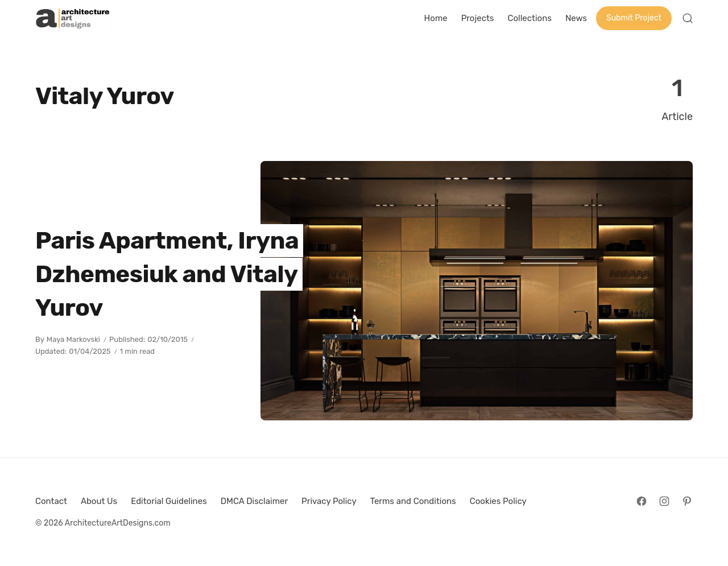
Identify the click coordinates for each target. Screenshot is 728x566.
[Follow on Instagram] (664, 501)
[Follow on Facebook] (642, 501)
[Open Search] (688, 18)
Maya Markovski (73, 339)
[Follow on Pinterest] (687, 501)
